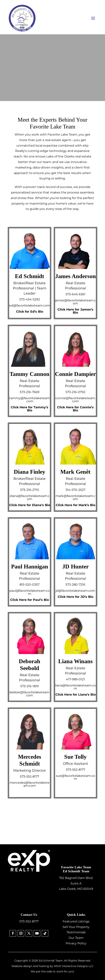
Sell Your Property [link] (76, 927)
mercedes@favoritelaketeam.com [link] (30, 784)
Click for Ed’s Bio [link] (30, 312)
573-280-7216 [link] (75, 585)
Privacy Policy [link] (76, 943)
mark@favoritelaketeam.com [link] (75, 497)
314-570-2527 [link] (75, 490)
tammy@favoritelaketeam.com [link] (30, 400)
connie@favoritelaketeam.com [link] (75, 400)
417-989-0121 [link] (75, 679)
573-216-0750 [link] (75, 392)
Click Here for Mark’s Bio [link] (75, 505)
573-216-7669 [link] (30, 392)
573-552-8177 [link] (30, 777)
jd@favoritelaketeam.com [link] (75, 591)
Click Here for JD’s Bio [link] (75, 597)
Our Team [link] (76, 938)
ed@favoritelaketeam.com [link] (30, 305)
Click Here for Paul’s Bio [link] (30, 600)
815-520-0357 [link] (30, 585)
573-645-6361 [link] (75, 294)
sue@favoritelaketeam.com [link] (75, 777)
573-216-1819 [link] (30, 686)
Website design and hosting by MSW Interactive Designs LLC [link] (52, 966)
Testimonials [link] (76, 932)
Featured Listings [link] (76, 921)
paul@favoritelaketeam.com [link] (30, 592)
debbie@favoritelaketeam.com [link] (30, 694)
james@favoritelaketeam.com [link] (75, 302)
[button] (93, 18)
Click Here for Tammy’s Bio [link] (30, 409)
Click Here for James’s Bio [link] (75, 311)
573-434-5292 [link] (30, 299)
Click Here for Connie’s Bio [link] (75, 409)
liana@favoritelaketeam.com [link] (75, 687)
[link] (13, 933)
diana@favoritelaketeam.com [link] (30, 497)
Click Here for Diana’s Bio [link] (30, 505)
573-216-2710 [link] (30, 490)
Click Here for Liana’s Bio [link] (75, 695)
